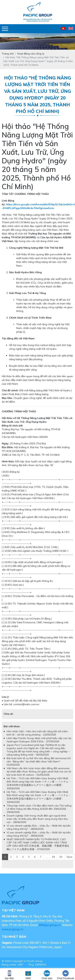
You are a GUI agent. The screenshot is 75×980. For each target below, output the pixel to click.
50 (61, 857)
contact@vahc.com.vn (26, 704)
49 (53, 857)
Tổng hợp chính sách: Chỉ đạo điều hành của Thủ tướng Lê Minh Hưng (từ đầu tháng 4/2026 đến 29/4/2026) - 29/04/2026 (39, 809)
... (47, 857)
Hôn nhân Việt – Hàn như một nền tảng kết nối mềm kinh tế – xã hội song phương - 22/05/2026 (37, 733)
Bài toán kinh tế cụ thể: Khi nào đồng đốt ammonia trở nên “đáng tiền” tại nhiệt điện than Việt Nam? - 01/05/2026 (39, 761)
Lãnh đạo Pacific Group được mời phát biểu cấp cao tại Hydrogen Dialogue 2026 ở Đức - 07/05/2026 (39, 740)
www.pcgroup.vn (13, 929)
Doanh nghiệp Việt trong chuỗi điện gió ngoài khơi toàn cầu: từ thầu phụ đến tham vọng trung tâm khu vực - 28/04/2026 (37, 819)
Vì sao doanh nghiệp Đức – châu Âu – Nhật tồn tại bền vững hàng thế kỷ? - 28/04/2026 (39, 827)
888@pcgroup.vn (50, 925)
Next (69, 857)
